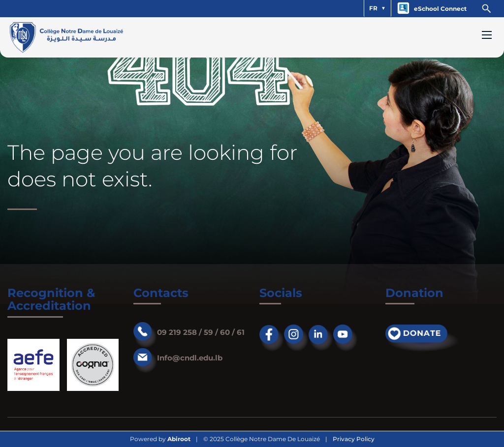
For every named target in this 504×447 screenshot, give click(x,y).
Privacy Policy (354, 439)
